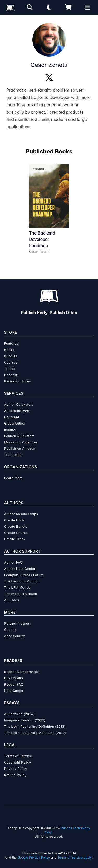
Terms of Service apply (75, 857)
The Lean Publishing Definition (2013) (35, 727)
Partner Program (18, 623)
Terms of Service (18, 756)
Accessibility (15, 636)
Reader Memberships (21, 672)
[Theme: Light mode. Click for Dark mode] (49, 7)
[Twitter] (49, 78)
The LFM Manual (18, 588)
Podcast (11, 375)
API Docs (11, 600)
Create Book (14, 520)
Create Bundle (16, 527)
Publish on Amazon (20, 449)
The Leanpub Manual (21, 581)
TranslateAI (13, 455)
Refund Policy (15, 775)
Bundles (11, 356)
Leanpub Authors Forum (24, 575)
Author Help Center (20, 569)
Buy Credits (14, 678)
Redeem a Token (18, 381)
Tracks (10, 369)
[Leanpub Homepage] (10, 8)
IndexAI (10, 430)
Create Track (15, 539)
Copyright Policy (18, 762)
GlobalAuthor (15, 423)
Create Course (16, 533)
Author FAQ (13, 562)
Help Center (14, 691)
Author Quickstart (19, 405)
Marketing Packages (21, 442)
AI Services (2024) (19, 714)
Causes (10, 630)
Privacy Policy (16, 769)
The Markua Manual (21, 594)
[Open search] (30, 7)
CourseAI (12, 417)
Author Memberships (21, 514)
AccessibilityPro (17, 411)
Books (9, 350)
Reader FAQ (14, 684)
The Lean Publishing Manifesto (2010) (35, 733)
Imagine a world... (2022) (25, 720)
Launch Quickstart (19, 436)
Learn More (14, 478)
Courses (11, 362)
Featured (11, 344)
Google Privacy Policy (34, 857)
